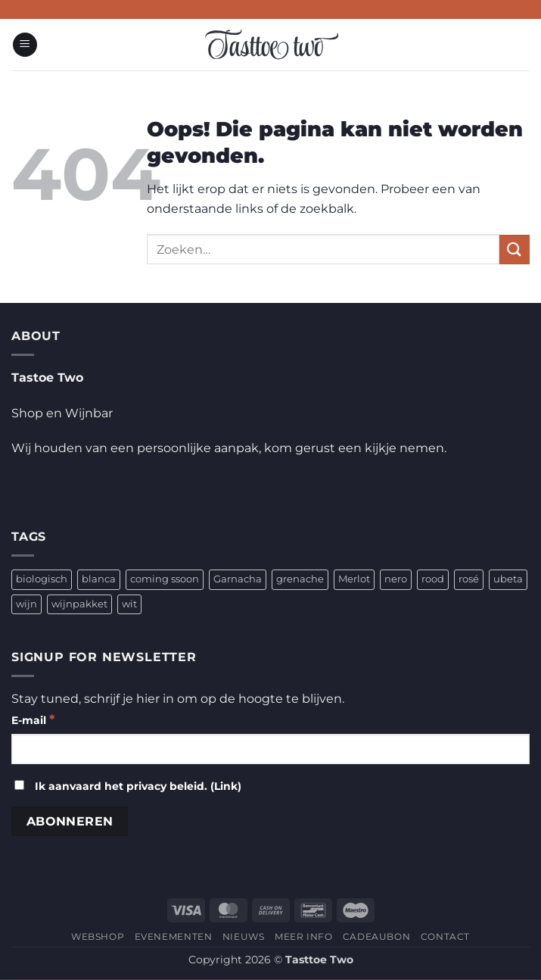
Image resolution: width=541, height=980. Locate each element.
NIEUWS (244, 936)
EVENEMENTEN (174, 936)
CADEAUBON (377, 936)
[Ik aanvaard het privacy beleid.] (19, 785)
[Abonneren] (70, 821)
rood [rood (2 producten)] (433, 579)
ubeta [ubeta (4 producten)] (508, 579)
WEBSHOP (98, 936)
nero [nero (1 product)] (396, 579)
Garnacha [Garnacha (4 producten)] (238, 579)
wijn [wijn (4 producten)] (26, 604)
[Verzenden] (515, 250)
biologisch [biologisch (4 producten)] (42, 579)
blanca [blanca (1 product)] (99, 579)
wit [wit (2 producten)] (129, 604)
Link (226, 786)
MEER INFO (304, 936)
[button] (25, 45)
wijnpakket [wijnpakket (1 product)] (79, 604)
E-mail (33, 719)
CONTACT (445, 936)
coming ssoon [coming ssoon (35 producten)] (165, 579)
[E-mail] (270, 749)
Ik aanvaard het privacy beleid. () (128, 786)
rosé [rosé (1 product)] (469, 579)
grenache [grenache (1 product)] (300, 579)
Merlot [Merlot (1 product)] (354, 579)
